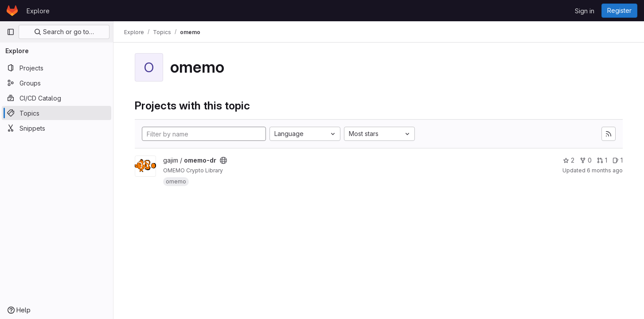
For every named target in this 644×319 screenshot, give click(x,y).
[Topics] (57, 113)
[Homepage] (12, 11)
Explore (38, 11)
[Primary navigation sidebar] (11, 32)
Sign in (585, 11)
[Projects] (57, 68)
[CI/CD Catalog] (57, 98)
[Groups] (57, 83)
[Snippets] (57, 128)
